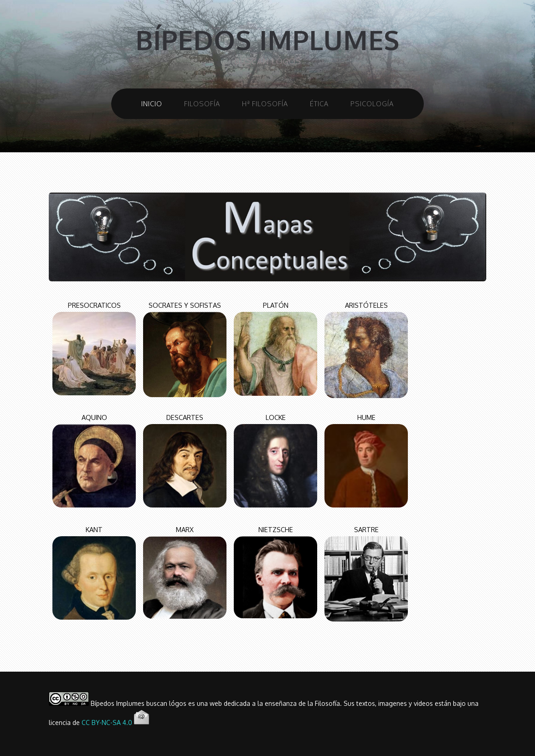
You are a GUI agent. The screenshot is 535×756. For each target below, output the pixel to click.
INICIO (152, 104)
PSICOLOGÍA (372, 104)
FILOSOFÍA (202, 104)
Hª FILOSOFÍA (265, 104)
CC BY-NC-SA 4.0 (107, 722)
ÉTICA (319, 104)
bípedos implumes (267, 40)
